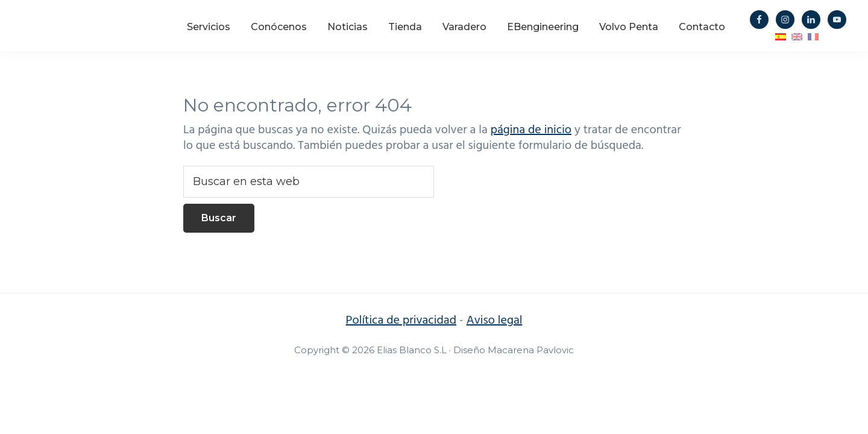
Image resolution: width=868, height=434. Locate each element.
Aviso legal (495, 321)
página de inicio (531, 130)
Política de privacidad (401, 321)
